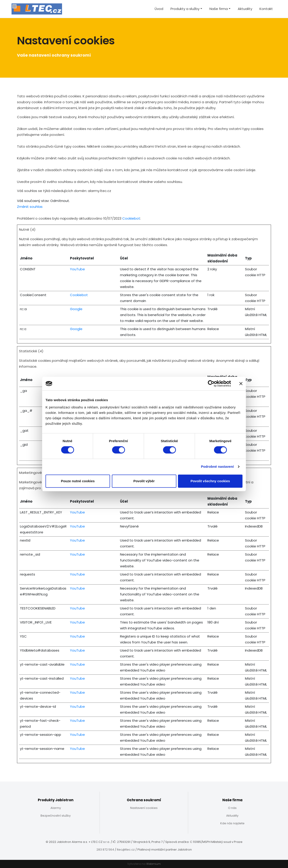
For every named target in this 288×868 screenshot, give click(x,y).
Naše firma (219, 9)
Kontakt (266, 9)
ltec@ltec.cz (126, 850)
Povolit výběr (144, 481)
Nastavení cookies (144, 808)
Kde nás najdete (232, 823)
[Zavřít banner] (241, 384)
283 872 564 (105, 850)
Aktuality (245, 9)
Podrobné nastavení (217, 466)
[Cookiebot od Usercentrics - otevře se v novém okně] (211, 384)
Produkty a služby (185, 9)
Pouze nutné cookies (78, 481)
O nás (232, 808)
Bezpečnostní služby (56, 816)
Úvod (159, 9)
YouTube (77, 269)
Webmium (154, 864)
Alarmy (56, 808)
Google (76, 309)
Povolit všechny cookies (210, 481)
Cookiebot (131, 218)
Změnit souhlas (30, 207)
